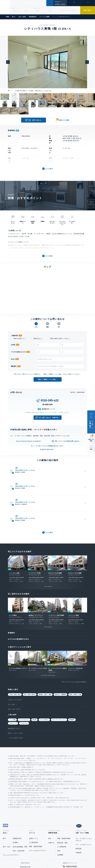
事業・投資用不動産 (36, 809)
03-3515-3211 (48, 405)
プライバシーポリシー (21, 374)
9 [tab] (53, 637)
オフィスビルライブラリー (38, 813)
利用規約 (58, 860)
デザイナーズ (13, 685)
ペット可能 (12, 681)
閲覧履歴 (74, 4)
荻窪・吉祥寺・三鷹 (75, 656)
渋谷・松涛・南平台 (30, 656)
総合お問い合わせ (28, 860)
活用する (37, 8)
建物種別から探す (14, 690)
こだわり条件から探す (16, 700)
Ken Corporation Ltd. (5, 7)
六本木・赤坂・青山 (15, 656)
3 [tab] (47, 548)
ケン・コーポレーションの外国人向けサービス (47, 446)
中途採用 (79, 815)
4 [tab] (48, 548)
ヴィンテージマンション (59, 681)
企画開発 (60, 817)
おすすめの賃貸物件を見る (18, 601)
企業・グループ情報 (45, 3)
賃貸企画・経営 (62, 805)
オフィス (22, 3)
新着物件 (11, 594)
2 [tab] (45, 548)
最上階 (34, 681)
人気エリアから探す (15, 661)
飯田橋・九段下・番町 (45, 656)
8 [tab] (51, 637)
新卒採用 (79, 811)
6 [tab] (51, 548)
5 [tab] (50, 548)
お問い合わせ (88, 10)
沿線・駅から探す (14, 671)
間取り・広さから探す (16, 695)
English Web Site (47, 449)
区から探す (12, 666)
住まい (14, 3)
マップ (52, 409)
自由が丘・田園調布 (60, 656)
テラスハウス (24, 685)
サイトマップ (69, 860)
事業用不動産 (32, 3)
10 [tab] (55, 637)
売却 (59, 813)
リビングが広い (44, 681)
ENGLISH (57, 2)
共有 (91, 449)
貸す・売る (7, 809)
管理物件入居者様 (60, 4)
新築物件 (72, 681)
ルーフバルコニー (24, 681)
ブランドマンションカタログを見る (74, 644)
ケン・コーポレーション (84, 807)
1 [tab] (44, 548)
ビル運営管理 (34, 805)
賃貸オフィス (34, 801)
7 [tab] (50, 637)
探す (14, 8)
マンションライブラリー (68, 10)
